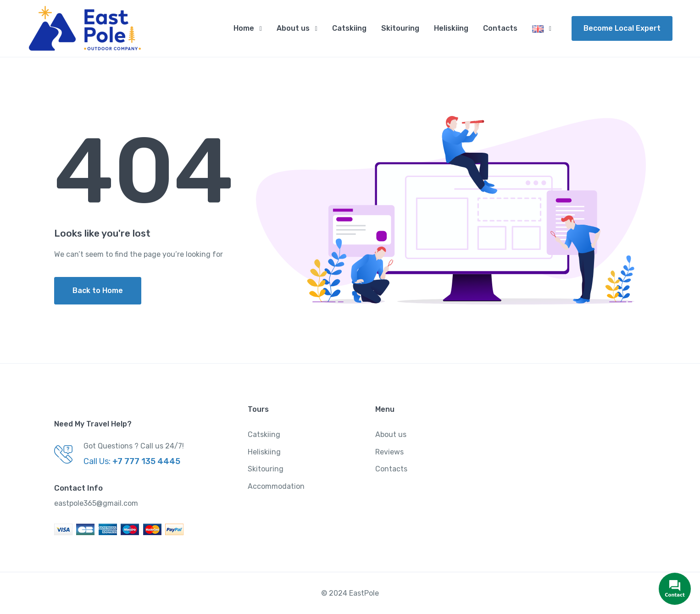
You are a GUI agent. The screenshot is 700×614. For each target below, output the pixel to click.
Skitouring (400, 28)
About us (293, 28)
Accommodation (276, 486)
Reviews (389, 452)
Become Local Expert (622, 28)
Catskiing (349, 28)
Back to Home (98, 290)
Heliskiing (451, 28)
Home (244, 28)
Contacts (500, 28)
